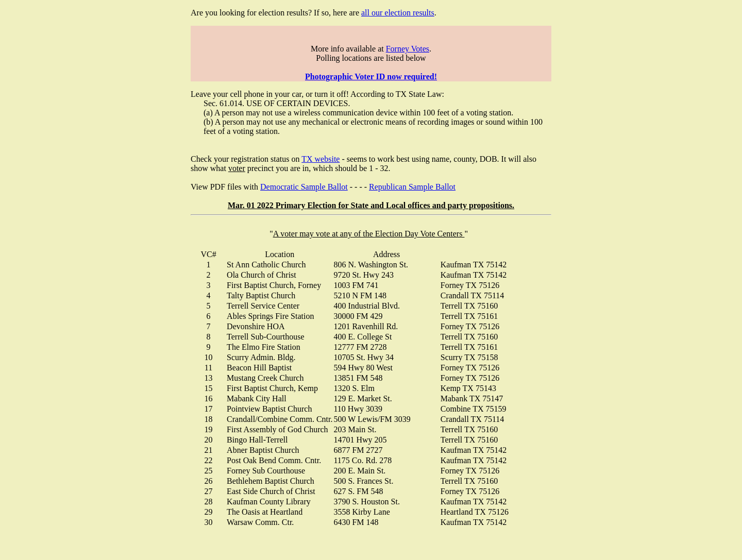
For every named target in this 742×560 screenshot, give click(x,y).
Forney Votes (408, 49)
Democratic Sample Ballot (304, 187)
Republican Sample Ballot (412, 187)
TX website (321, 159)
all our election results (398, 13)
